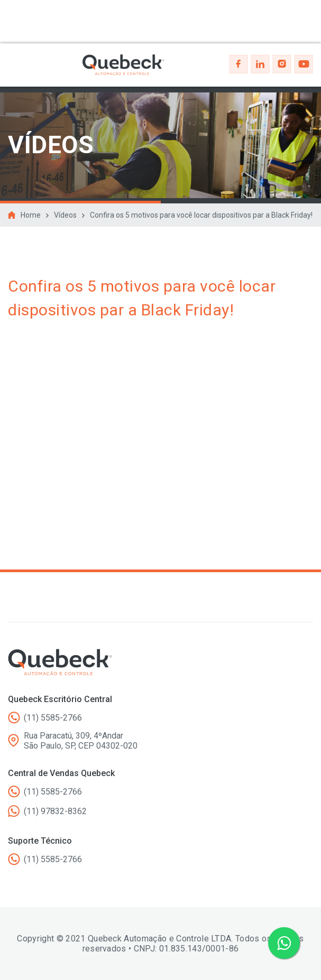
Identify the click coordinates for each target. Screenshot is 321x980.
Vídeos (65, 215)
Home (31, 215)
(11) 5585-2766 (53, 718)
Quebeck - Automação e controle (123, 65)
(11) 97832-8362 (55, 811)
